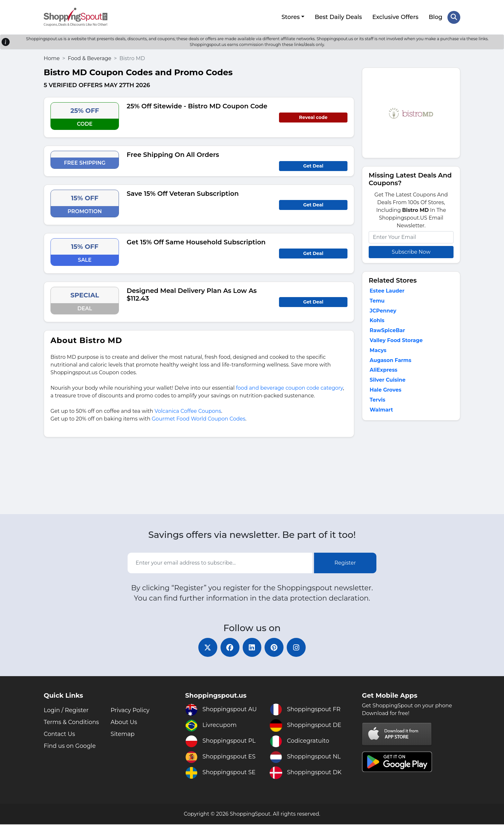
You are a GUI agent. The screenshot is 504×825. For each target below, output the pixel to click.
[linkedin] (252, 648)
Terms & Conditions (72, 723)
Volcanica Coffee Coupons (188, 411)
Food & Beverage (90, 58)
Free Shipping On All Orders (173, 154)
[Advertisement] (411, 469)
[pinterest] (274, 648)
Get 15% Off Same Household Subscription (196, 242)
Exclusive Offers (395, 17)
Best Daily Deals (338, 17)
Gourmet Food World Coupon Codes (198, 418)
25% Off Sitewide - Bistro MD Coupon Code (197, 106)
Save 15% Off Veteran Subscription (183, 193)
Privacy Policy (130, 711)
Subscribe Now (411, 252)
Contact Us (60, 735)
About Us (124, 723)
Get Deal (313, 166)
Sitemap (123, 735)
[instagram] (297, 648)
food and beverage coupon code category (289, 388)
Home (52, 58)
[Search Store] (454, 17)
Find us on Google (70, 747)
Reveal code (313, 117)
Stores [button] (290, 17)
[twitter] (207, 648)
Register (345, 563)
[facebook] (230, 648)
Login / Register (66, 711)
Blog (436, 17)
